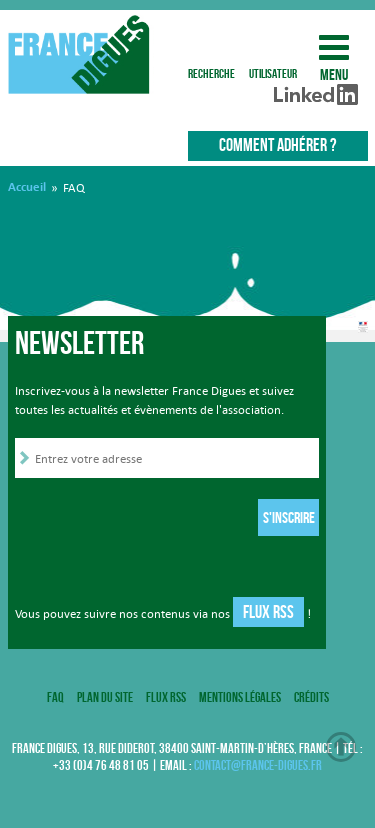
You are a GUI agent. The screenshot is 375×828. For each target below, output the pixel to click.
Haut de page (341, 747)
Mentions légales (240, 697)
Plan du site (105, 697)
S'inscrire (289, 517)
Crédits (311, 697)
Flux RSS (268, 612)
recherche (211, 47)
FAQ (55, 697)
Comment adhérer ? (277, 145)
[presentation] (167, 520)
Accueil (27, 187)
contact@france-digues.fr (258, 765)
